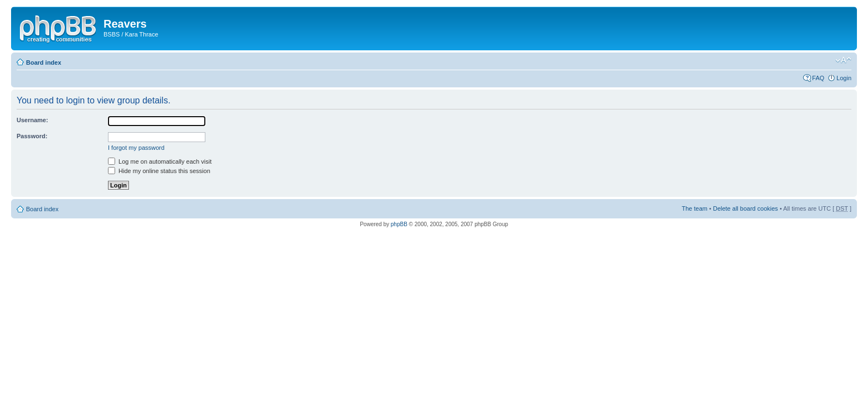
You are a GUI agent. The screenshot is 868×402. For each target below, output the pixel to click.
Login (844, 78)
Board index (44, 62)
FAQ (818, 78)
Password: (32, 136)
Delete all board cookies (745, 208)
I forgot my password (136, 148)
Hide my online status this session (159, 171)
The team (695, 208)
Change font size (843, 60)
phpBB (399, 224)
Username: (32, 120)
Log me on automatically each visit (160, 161)
